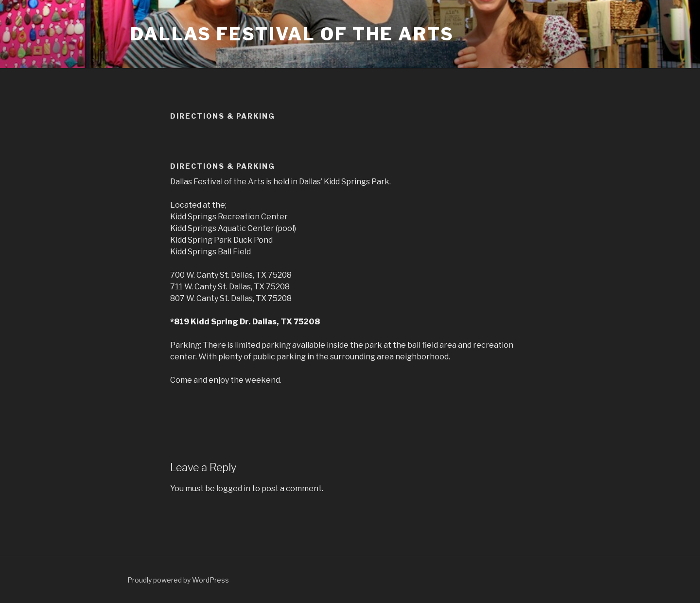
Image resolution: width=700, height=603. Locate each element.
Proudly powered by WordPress (178, 580)
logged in (233, 488)
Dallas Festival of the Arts (292, 34)
